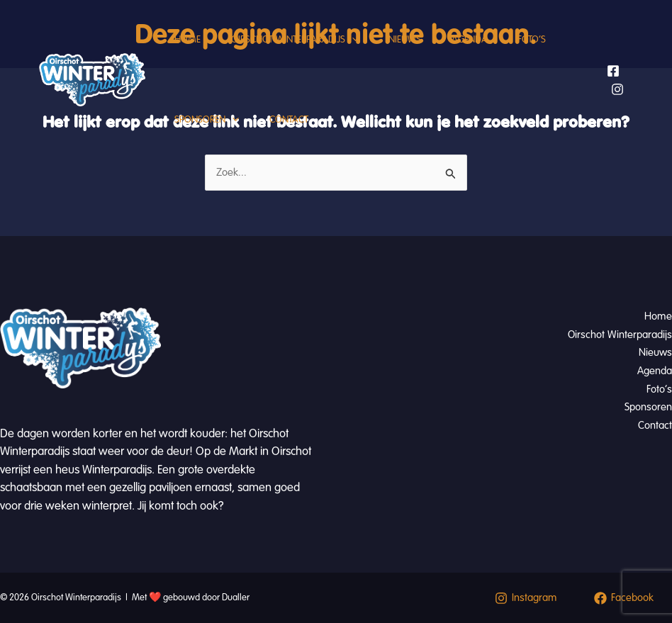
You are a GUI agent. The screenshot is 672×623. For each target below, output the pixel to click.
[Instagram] (619, 116)
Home (190, 53)
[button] (360, 53)
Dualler (236, 597)
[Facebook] (615, 97)
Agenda (488, 53)
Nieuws (418, 53)
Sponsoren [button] (209, 159)
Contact (297, 159)
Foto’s (556, 53)
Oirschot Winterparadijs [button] (303, 53)
